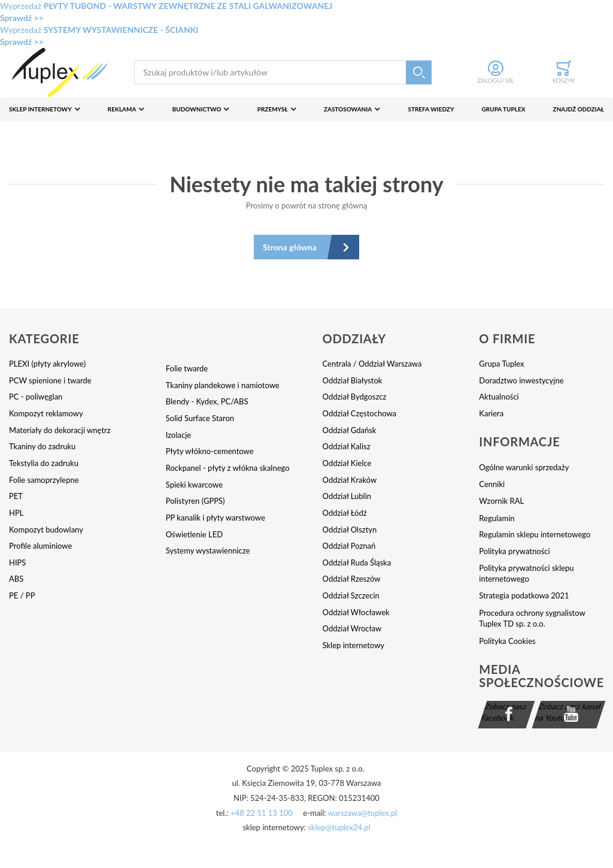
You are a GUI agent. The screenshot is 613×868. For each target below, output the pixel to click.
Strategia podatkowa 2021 (524, 595)
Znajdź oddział (579, 109)
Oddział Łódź (345, 513)
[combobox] (283, 73)
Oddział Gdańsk (350, 430)
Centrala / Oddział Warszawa (372, 364)
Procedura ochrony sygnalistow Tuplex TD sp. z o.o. (532, 619)
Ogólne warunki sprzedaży (524, 467)
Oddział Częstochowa (360, 413)
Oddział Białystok (353, 380)
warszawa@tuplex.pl (363, 813)
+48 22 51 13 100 (262, 813)
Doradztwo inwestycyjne (521, 380)
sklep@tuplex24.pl (339, 827)
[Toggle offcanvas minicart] (564, 72)
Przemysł (273, 109)
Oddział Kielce (347, 463)
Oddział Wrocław (352, 628)
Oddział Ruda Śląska (357, 562)
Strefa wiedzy (431, 109)
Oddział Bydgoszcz (355, 397)
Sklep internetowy (40, 109)
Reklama (122, 109)
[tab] (87, 344)
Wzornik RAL (501, 501)
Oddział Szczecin (351, 595)
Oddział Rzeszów (352, 579)
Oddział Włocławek (356, 612)
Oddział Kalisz (347, 446)
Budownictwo (197, 109)
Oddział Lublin (347, 496)
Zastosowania (348, 109)
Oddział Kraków (350, 480)
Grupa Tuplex (504, 109)
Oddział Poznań (349, 546)
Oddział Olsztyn (350, 530)
